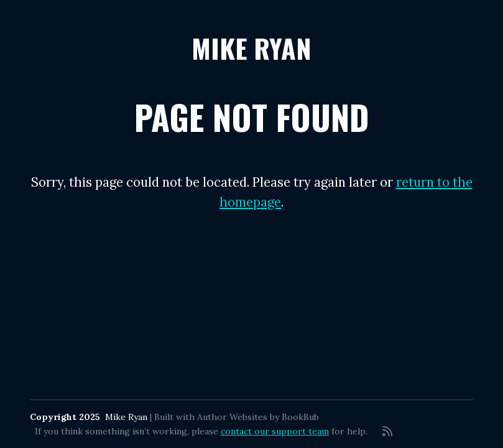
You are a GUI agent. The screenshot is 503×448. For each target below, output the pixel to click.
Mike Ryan (251, 48)
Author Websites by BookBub (258, 417)
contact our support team (275, 431)
